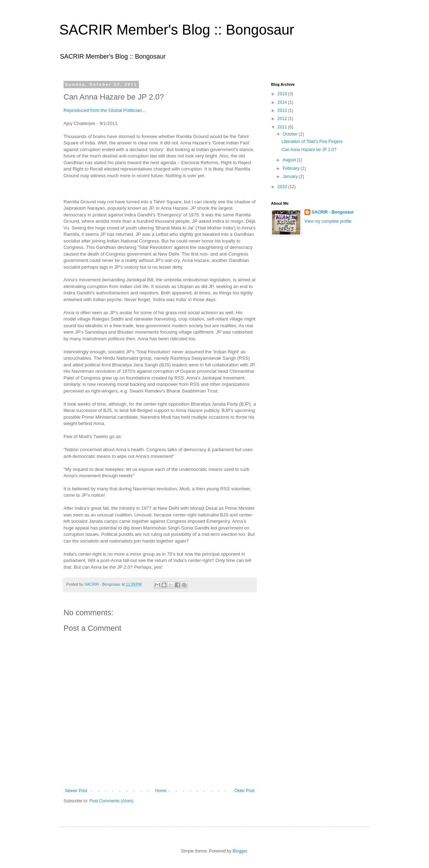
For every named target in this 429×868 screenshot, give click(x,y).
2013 (283, 110)
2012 (283, 119)
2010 (283, 187)
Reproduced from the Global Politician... (105, 110)
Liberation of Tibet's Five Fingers (312, 142)
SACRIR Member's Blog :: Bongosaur (177, 30)
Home (161, 791)
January (291, 176)
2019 (283, 94)
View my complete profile (328, 221)
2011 (283, 127)
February (292, 168)
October (291, 134)
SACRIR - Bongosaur (333, 212)
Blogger (240, 851)
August (290, 160)
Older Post (244, 791)
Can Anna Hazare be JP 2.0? (309, 150)
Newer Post (76, 791)
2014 (283, 102)
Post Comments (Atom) (111, 801)
